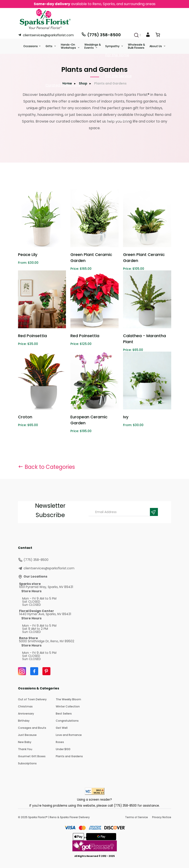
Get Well (62, 728)
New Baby (25, 742)
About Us (156, 46)
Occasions (31, 46)
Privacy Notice (162, 817)
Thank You (25, 749)
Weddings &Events (93, 46)
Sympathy (113, 46)
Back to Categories (46, 467)
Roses (60, 742)
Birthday (24, 721)
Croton (25, 417)
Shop (83, 83)
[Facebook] (34, 671)
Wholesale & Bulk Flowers (136, 46)
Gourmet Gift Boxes (32, 756)
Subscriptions (27, 763)
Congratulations (67, 721)
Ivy (126, 417)
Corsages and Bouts (32, 728)
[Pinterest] (46, 671)
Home (67, 83)
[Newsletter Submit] (154, 512)
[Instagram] (22, 671)
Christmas (25, 706)
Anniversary (26, 714)
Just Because (27, 735)
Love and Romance (69, 735)
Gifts (49, 46)
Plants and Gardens (69, 756)
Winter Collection (68, 706)
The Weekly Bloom (68, 699)
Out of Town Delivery (32, 699)
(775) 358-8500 (101, 35)
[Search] (136, 35)
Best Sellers (64, 714)
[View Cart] (158, 36)
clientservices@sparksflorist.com (46, 35)
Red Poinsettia (32, 336)
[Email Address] (120, 512)
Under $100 (63, 749)
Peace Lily (28, 255)
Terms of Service (136, 817)
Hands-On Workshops (69, 46)
